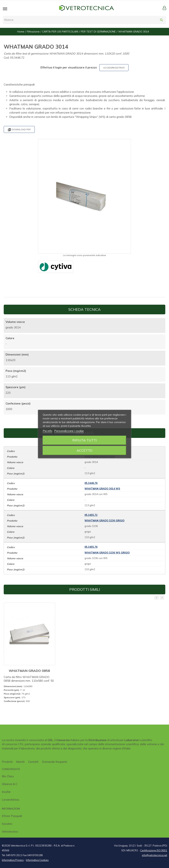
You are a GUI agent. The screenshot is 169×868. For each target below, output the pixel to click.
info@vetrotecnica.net (155, 855)
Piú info (47, 431)
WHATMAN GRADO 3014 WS (102, 489)
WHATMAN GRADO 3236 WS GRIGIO (107, 553)
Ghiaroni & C (10, 784)
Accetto (84, 450)
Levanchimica (10, 800)
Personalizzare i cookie (69, 431)
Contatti (33, 762)
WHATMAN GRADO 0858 (29, 671)
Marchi (20, 762)
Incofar (6, 792)
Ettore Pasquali (12, 816)
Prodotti (7, 762)
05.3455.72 (91, 515)
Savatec (7, 824)
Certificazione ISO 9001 (154, 850)
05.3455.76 (91, 547)
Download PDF (19, 130)
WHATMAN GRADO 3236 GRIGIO (104, 520)
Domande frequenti (55, 762)
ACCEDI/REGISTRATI (114, 68)
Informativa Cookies (37, 860)
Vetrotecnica (10, 832)
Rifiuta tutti (85, 440)
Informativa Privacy (13, 860)
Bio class (8, 776)
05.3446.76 (91, 483)
